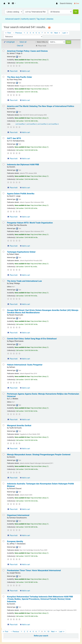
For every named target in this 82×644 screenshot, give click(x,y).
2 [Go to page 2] (27, 33)
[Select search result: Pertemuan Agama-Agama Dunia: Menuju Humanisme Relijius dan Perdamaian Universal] (3, 394)
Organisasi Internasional (18, 515)
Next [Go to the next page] (57, 33)
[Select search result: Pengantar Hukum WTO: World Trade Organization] (3, 223)
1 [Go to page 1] (24, 33)
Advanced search (12, 19)
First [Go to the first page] (8, 33)
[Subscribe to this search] (49, 27)
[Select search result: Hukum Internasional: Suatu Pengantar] (3, 364)
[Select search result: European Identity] (3, 541)
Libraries (50, 19)
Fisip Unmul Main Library (4, 3)
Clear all (20, 46)
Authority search (28, 19)
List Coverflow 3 (43, 124)
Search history (66, 3)
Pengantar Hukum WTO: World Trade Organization (30, 223)
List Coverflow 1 (21, 124)
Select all (23, 42)
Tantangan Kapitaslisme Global (21, 252)
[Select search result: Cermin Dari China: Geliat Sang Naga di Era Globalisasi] (3, 338)
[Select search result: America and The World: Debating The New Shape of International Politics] (3, 106)
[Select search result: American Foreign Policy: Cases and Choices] (3, 51)
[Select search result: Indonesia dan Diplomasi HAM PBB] (3, 164)
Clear (77, 3)
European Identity (15, 541)
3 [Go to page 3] (30, 33)
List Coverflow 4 (53, 124)
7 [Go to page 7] (42, 33)
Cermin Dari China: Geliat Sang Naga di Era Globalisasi (32, 339)
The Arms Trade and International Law (24, 281)
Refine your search (41, 636)
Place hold (12, 71)
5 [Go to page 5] (36, 33)
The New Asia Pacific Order (20, 77)
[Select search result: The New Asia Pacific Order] (3, 77)
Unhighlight (9, 42)
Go (76, 12)
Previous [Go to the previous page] (17, 33)
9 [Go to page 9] (48, 33)
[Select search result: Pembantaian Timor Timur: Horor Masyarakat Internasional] (3, 570)
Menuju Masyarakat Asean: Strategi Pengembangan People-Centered (39, 454)
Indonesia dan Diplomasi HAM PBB (23, 164)
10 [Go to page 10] (51, 33)
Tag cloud (40, 19)
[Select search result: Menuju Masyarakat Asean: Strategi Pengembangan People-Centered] (3, 454)
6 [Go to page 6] (39, 33)
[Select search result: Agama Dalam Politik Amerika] (3, 193)
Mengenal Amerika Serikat (19, 425)
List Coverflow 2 (32, 124)
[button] (9, 3)
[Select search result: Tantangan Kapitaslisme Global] (3, 252)
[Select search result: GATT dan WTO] (3, 138)
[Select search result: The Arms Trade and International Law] (3, 281)
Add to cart (25, 71)
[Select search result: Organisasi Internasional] (3, 515)
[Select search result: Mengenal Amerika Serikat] (3, 425)
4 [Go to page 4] (33, 33)
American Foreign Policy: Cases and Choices (27, 51)
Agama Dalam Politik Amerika (21, 194)
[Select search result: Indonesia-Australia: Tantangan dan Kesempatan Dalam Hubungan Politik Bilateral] (3, 483)
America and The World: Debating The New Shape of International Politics (41, 106)
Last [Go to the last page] (65, 33)
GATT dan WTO (14, 138)
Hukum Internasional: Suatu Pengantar (25, 365)
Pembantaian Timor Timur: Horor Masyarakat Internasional (34, 570)
